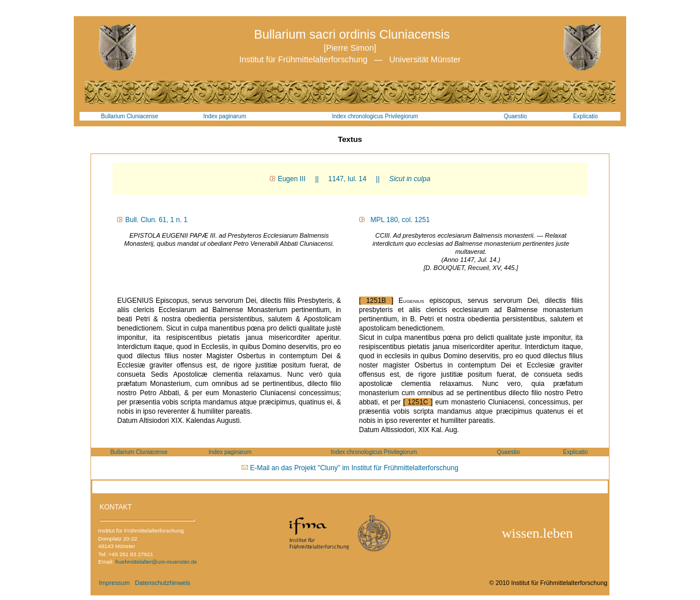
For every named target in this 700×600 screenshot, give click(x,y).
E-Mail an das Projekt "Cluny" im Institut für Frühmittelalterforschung (354, 468)
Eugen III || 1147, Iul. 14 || (354, 179)
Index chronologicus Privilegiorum (375, 116)
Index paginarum (225, 116)
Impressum (114, 583)
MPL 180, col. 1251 (399, 220)
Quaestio (515, 116)
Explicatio (586, 116)
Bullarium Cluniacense (130, 116)
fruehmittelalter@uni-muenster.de (156, 562)
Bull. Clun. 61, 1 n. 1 (156, 220)
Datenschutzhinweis (163, 583)
